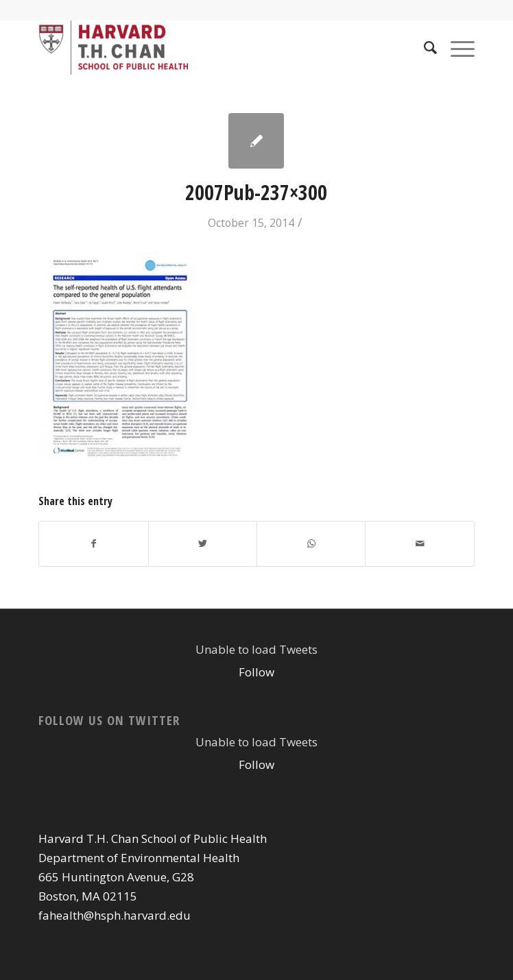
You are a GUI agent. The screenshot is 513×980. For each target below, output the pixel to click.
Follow (256, 672)
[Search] (423, 47)
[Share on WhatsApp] (311, 543)
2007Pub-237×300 (256, 192)
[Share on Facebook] (93, 543)
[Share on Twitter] (203, 543)
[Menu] (456, 47)
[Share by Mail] (419, 543)
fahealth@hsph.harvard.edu (115, 915)
